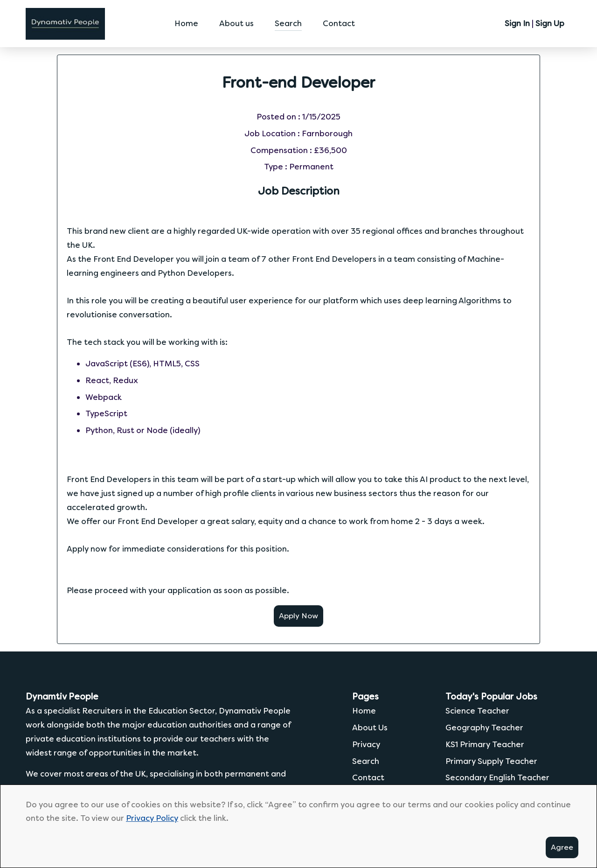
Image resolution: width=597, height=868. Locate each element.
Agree (562, 847)
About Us (370, 726)
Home (186, 22)
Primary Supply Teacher (491, 759)
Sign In (517, 22)
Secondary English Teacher (497, 776)
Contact (339, 22)
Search (288, 22)
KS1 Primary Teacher (485, 743)
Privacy (366, 743)
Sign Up (550, 22)
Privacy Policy (152, 818)
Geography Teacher (484, 726)
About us (236, 22)
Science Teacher (477, 709)
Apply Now (298, 614)
